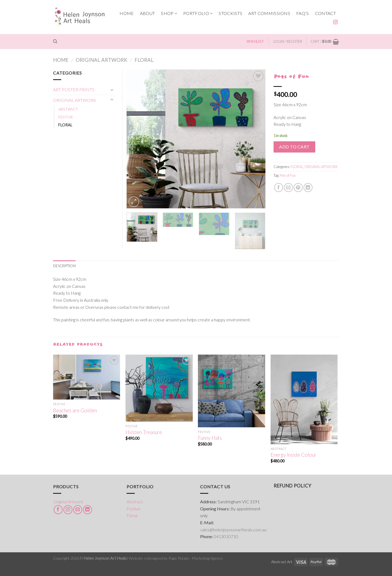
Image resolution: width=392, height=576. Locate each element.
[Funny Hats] (232, 391)
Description (64, 266)
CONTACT (325, 13)
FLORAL (144, 60)
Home (61, 60)
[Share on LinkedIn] (308, 188)
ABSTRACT (68, 109)
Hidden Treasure (144, 432)
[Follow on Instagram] (335, 22)
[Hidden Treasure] (159, 388)
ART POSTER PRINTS (74, 89)
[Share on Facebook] (279, 188)
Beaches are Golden (75, 410)
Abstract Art (282, 562)
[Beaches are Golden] (87, 377)
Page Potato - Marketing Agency (196, 558)
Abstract (135, 502)
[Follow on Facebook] (58, 510)
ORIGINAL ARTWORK (102, 60)
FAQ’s (303, 13)
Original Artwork (68, 502)
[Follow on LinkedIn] (88, 510)
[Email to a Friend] (288, 188)
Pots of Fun (288, 175)
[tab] (64, 266)
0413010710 (226, 536)
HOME (127, 13)
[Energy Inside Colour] (304, 399)
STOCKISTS (230, 13)
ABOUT (148, 13)
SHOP (169, 13)
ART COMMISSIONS (269, 13)
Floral (132, 515)
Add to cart (294, 147)
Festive (134, 509)
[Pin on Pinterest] (298, 188)
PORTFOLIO (198, 13)
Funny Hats (210, 438)
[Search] (55, 41)
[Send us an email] (78, 510)
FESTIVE (66, 117)
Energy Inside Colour (293, 455)
